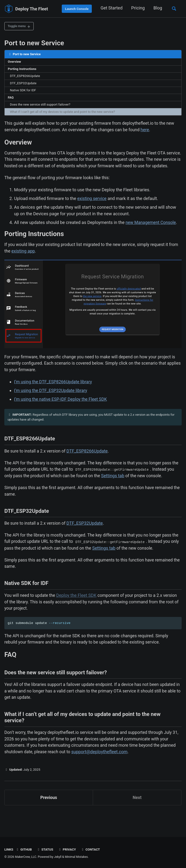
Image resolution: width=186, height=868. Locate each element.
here (149, 132)
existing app (34, 261)
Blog (157, 8)
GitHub (24, 849)
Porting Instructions (23, 70)
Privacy (68, 849)
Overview (15, 62)
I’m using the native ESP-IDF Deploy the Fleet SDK (62, 410)
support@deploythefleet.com (101, 770)
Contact (92, 849)
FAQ (11, 99)
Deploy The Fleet (32, 9)
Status (46, 849)
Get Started (111, 8)
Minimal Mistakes (77, 857)
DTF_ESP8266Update (26, 77)
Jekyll (58, 857)
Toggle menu (18, 26)
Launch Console (76, 9)
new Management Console (151, 233)
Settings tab (123, 488)
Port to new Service (34, 43)
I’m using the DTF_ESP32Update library (52, 402)
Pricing (137, 8)
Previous (49, 816)
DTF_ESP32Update (24, 84)
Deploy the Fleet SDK (78, 610)
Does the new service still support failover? (41, 107)
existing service (92, 209)
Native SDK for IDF (24, 92)
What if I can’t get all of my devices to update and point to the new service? (64, 114)
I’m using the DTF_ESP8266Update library (54, 393)
